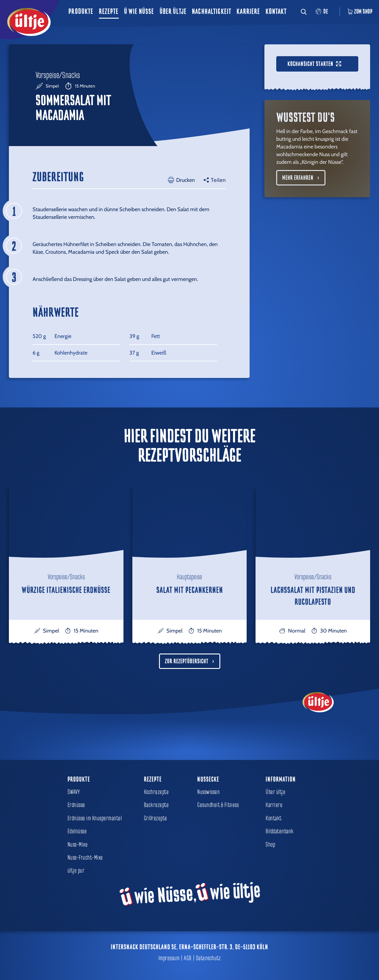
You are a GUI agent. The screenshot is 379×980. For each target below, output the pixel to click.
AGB (188, 958)
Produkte (81, 11)
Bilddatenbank (280, 831)
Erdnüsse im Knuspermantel (95, 818)
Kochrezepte (156, 792)
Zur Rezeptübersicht (187, 661)
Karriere (248, 11)
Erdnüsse (76, 805)
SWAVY (74, 792)
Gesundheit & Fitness (218, 805)
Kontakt (276, 11)
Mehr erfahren (298, 178)
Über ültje (173, 11)
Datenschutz (208, 958)
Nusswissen (208, 792)
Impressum (169, 958)
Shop (270, 845)
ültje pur (76, 871)
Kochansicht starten (314, 64)
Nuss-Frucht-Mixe (85, 858)
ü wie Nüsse (139, 11)
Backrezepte (156, 805)
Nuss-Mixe (78, 845)
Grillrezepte (156, 818)
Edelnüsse (77, 831)
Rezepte (109, 11)
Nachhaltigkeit (212, 11)
